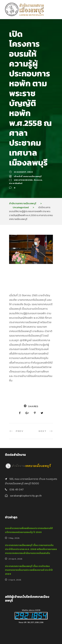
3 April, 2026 (15, 580)
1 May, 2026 (14, 538)
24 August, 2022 (23, 172)
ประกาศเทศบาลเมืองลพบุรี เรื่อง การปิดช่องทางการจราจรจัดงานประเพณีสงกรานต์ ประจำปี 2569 (29, 570)
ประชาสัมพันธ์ (16, 183)
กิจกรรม (38, 180)
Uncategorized (23, 180)
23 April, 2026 (15, 559)
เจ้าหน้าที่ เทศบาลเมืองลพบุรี (28, 176)
